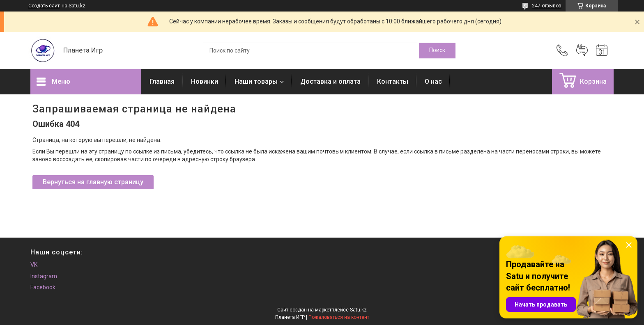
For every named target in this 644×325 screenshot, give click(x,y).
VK (34, 265)
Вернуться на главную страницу (93, 182)
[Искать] (437, 50)
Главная (162, 81)
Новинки (205, 81)
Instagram (44, 276)
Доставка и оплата (330, 81)
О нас (433, 81)
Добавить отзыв (582, 50)
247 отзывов (547, 6)
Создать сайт (44, 6)
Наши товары (256, 81)
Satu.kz (358, 310)
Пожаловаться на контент (339, 317)
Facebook (43, 287)
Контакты (393, 81)
